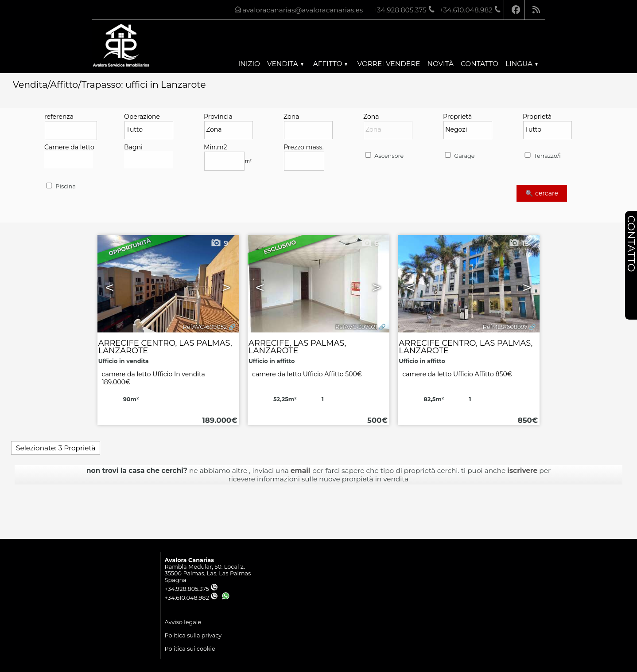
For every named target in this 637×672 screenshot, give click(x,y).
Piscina (60, 186)
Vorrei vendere (388, 64)
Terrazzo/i (542, 156)
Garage (459, 156)
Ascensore (384, 156)
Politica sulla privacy (193, 635)
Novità (441, 64)
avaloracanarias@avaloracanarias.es (303, 10)
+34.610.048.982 (191, 598)
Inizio (249, 64)
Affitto (330, 64)
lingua (522, 64)
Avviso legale (183, 622)
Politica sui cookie (190, 649)
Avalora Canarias (189, 560)
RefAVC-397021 (356, 327)
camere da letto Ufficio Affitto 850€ (457, 374)
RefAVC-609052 (205, 327)
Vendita (285, 64)
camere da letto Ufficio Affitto (307, 374)
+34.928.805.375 (191, 589)
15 (519, 243)
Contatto (480, 64)
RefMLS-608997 (505, 327)
